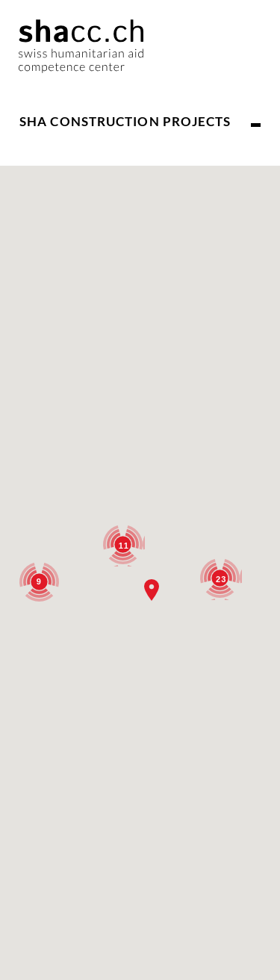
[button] (152, 590)
